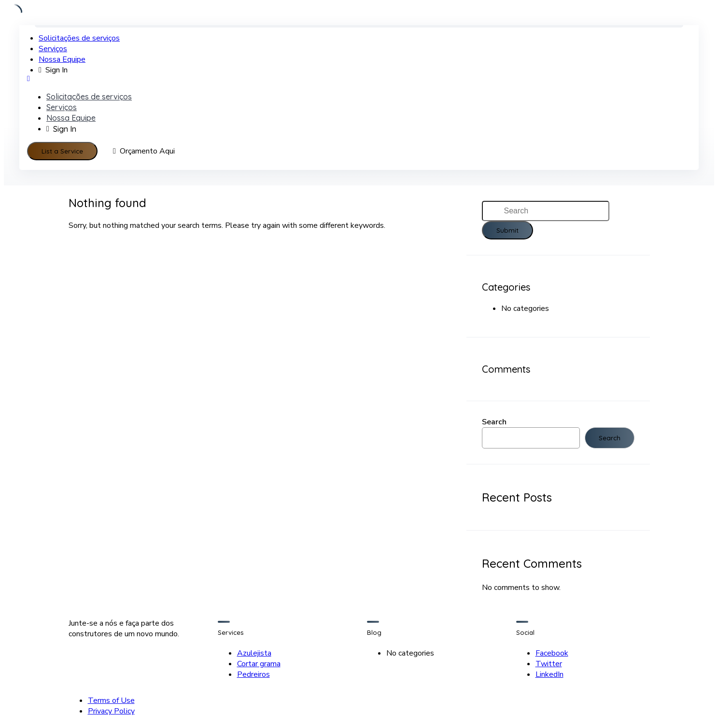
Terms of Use (111, 700)
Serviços (53, 49)
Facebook (552, 653)
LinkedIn (549, 674)
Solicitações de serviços (79, 38)
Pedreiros (253, 674)
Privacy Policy (111, 711)
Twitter (549, 664)
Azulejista (254, 653)
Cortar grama (259, 664)
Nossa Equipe (62, 59)
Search (494, 422)
